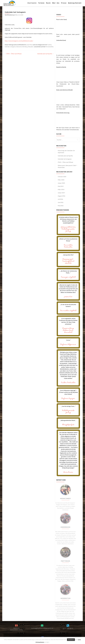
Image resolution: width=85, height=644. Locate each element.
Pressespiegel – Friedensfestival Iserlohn (68, 261)
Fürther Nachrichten (68, 383)
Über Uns (56, 3)
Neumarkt (19, 47)
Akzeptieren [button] (71, 640)
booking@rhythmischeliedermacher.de (42, 628)
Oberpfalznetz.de (68, 425)
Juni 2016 (61, 202)
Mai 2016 (61, 206)
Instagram (13, 47)
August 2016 (62, 196)
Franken (49, 45)
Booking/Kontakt (75, 3)
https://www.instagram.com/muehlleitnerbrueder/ (19, 41)
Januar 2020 (61, 183)
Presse (64, 3)
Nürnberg (25, 47)
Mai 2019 (61, 186)
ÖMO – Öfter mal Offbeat (13, 54)
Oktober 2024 (62, 177)
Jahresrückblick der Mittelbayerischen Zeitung (68, 229)
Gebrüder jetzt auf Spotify (45, 54)
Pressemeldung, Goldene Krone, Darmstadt (68, 330)
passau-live (68, 297)
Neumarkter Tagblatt (68, 311)
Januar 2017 (61, 193)
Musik (48, 3)
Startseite (32, 3)
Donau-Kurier (68, 472)
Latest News (30, 45)
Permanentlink (49, 47)
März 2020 (61, 180)
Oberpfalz (31, 47)
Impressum (16, 628)
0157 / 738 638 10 (68, 628)
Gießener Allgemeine (68, 345)
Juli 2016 (60, 199)
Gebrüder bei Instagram (65, 159)
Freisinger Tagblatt (68, 277)
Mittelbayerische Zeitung (68, 412)
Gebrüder (7, 47)
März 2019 (61, 189)
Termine (41, 3)
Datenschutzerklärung (16, 630)
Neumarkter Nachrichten (68, 246)
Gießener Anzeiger (68, 399)
